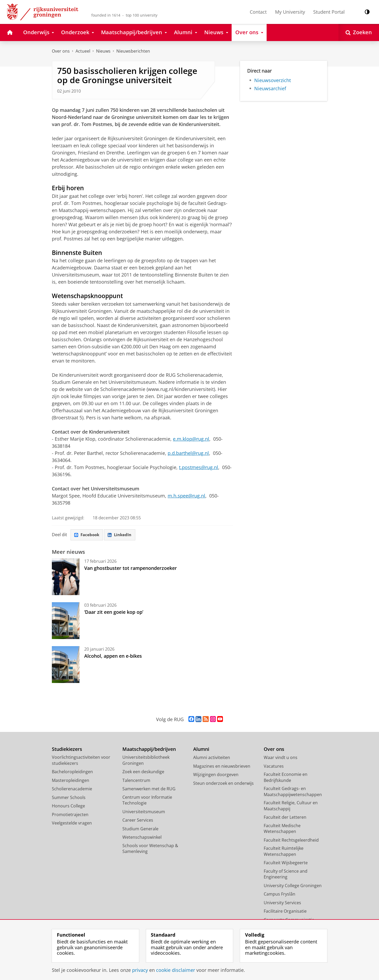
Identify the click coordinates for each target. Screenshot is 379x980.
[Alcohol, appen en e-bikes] (66, 665)
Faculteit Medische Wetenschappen (282, 829)
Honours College (68, 806)
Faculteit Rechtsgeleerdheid (291, 840)
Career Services (138, 820)
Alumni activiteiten (212, 758)
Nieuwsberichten (133, 51)
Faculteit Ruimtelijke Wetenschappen (284, 851)
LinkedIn (122, 535)
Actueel (83, 51)
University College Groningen (293, 886)
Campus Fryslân (280, 894)
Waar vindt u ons (281, 758)
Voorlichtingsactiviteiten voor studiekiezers (81, 760)
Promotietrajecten (70, 815)
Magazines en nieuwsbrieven (222, 766)
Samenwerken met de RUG (149, 789)
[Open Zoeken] (359, 32)
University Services (282, 903)
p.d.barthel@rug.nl (188, 453)
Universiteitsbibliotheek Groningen (146, 760)
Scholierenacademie (72, 789)
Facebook (88, 535)
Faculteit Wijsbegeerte (286, 863)
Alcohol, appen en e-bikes (113, 656)
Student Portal (329, 12)
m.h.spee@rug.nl (186, 496)
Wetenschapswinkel (142, 837)
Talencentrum (136, 781)
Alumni (201, 749)
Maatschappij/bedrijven (149, 749)
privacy (140, 970)
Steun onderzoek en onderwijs (223, 783)
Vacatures (274, 766)
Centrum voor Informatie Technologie (147, 800)
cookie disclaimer (176, 970)
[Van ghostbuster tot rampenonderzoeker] (66, 577)
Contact (258, 12)
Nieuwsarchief (270, 88)
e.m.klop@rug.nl (191, 439)
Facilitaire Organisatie (285, 911)
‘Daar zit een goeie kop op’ (114, 612)
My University (290, 12)
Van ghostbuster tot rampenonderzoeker (131, 568)
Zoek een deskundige (143, 772)
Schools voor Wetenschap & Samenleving (150, 849)
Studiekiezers (67, 749)
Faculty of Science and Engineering (286, 874)
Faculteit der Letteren (285, 817)
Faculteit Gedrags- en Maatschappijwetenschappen (293, 792)
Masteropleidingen (71, 781)
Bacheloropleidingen (72, 772)
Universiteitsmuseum (144, 812)
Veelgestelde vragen (72, 823)
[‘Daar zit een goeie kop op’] (66, 621)
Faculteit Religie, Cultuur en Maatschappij (291, 806)
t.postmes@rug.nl (199, 467)
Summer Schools (69, 798)
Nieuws (103, 51)
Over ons (61, 51)
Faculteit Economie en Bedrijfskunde (286, 778)
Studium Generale (140, 829)
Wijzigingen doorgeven (216, 775)
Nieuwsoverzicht (273, 80)
